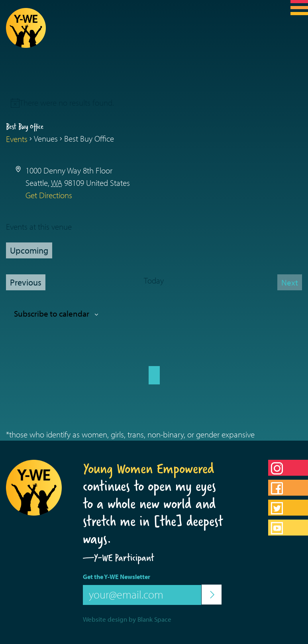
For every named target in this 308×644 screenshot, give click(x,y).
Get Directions (49, 195)
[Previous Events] (26, 282)
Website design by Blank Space (127, 619)
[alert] (67, 103)
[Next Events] (290, 282)
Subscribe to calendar (52, 313)
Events (17, 139)
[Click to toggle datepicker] (29, 250)
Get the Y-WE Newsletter (117, 577)
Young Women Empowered (149, 469)
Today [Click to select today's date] (154, 280)
